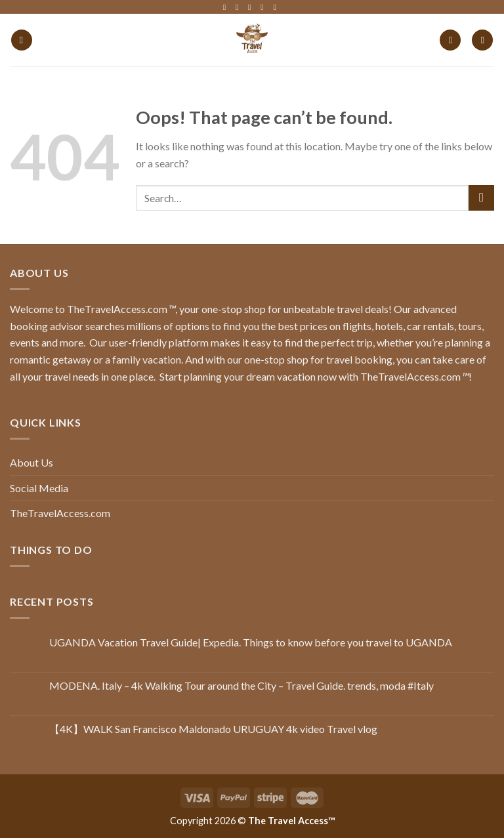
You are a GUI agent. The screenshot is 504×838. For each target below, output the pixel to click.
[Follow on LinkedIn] (264, 7)
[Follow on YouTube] (277, 7)
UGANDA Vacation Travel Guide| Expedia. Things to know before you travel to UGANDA (251, 642)
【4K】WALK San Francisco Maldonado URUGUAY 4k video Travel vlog (213, 729)
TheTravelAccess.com (60, 513)
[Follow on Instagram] (240, 7)
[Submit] (481, 198)
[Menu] (22, 40)
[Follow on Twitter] (252, 7)
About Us (31, 462)
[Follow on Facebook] (227, 7)
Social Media (39, 488)
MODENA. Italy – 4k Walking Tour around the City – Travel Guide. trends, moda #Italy (241, 685)
